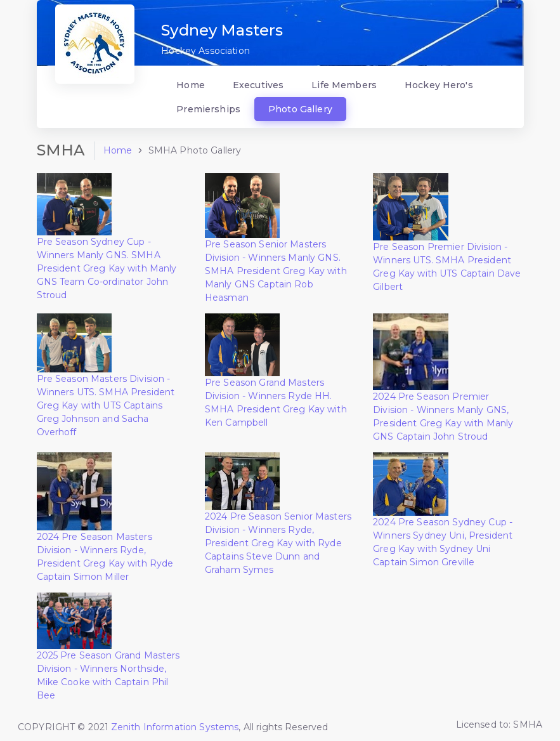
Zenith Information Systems (175, 727)
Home (118, 150)
